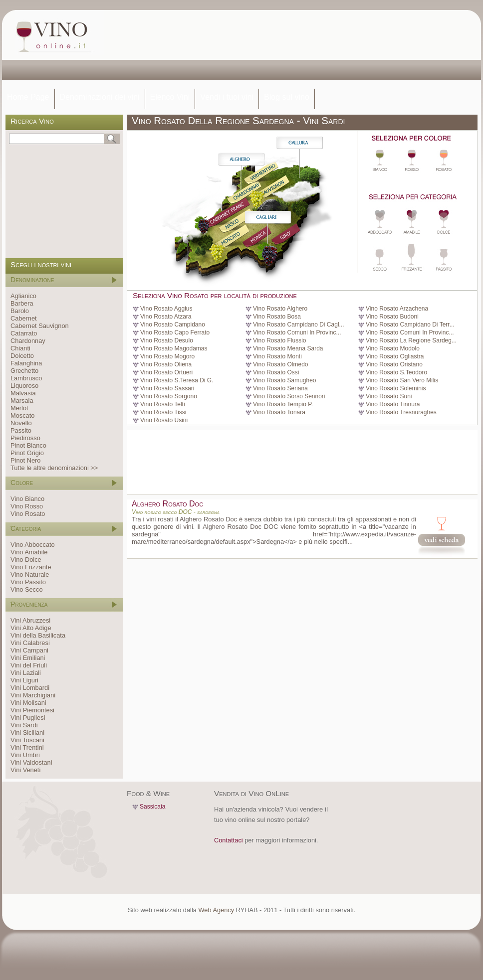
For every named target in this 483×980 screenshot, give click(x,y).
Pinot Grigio (27, 453)
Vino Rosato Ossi (276, 372)
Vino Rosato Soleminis (396, 388)
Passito (21, 430)
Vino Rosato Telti (163, 404)
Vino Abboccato (33, 545)
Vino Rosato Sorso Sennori (289, 396)
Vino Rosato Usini (164, 420)
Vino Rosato (28, 514)
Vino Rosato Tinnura (393, 404)
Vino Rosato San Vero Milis (402, 380)
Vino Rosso (27, 506)
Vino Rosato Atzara (166, 317)
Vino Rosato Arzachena (397, 309)
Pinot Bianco (28, 445)
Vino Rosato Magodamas (174, 348)
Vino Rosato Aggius (166, 309)
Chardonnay (28, 341)
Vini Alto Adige (31, 628)
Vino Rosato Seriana (280, 388)
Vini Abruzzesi (30, 620)
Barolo (20, 311)
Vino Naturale (30, 574)
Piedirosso (25, 438)
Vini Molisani (28, 703)
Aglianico (23, 296)
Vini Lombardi (30, 688)
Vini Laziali (26, 673)
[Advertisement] (153, 50)
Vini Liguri (24, 680)
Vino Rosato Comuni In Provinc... (297, 332)
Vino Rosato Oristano (394, 364)
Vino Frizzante (31, 567)
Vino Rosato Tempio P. (283, 404)
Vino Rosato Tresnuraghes (401, 412)
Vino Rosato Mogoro (167, 356)
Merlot (19, 408)
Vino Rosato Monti (277, 356)
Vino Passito (28, 582)
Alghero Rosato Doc (167, 504)
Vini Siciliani (27, 733)
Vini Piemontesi (32, 710)
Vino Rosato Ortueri (166, 372)
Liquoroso (24, 386)
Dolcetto (22, 356)
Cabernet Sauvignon (40, 326)
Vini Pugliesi (28, 718)
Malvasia (23, 393)
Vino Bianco (27, 499)
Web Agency (216, 910)
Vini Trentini (27, 747)
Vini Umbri (25, 755)
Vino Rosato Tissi (163, 412)
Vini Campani (29, 650)
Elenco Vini (170, 97)
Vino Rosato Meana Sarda (288, 348)
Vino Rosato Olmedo (281, 364)
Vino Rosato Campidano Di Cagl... (299, 325)
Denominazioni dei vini (100, 97)
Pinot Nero (25, 460)
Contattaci (229, 840)
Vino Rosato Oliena (166, 364)
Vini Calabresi (30, 643)
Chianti (20, 348)
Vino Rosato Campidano (173, 325)
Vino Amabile (29, 552)
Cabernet (24, 318)
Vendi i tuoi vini (227, 97)
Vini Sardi (24, 725)
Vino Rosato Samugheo (285, 380)
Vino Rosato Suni (389, 396)
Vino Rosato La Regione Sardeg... (411, 340)
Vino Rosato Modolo (393, 348)
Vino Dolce (26, 560)
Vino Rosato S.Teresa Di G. (177, 380)
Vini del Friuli (29, 665)
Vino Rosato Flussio (280, 340)
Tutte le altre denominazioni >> (54, 468)
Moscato (22, 415)
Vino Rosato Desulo (167, 340)
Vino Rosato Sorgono (169, 396)
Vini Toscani (27, 740)
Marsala (22, 401)
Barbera (22, 303)
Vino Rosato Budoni (392, 317)
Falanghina (26, 363)
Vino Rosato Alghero (280, 309)
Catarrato (24, 333)
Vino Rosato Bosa (277, 317)
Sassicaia (152, 807)
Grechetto (24, 371)
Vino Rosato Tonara (279, 412)
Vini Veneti (25, 770)
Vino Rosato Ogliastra (395, 356)
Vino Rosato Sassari (167, 388)
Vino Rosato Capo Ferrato (175, 332)
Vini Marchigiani (33, 695)
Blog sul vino (287, 97)
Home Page (28, 97)
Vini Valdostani (31, 762)
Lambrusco (26, 378)
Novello (21, 423)
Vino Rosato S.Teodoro (396, 372)
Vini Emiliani (28, 658)
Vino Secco (27, 589)
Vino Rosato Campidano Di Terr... (410, 325)
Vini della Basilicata (38, 635)
